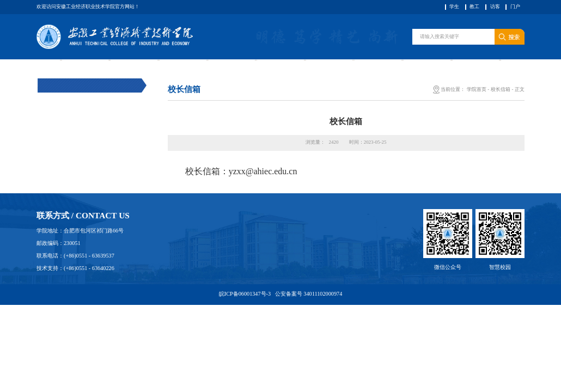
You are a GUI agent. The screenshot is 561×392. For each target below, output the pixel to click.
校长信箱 (501, 109)
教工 (474, 7)
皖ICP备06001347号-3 (246, 313)
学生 (454, 7)
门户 (515, 7)
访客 (495, 7)
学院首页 (477, 109)
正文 (520, 109)
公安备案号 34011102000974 (308, 313)
